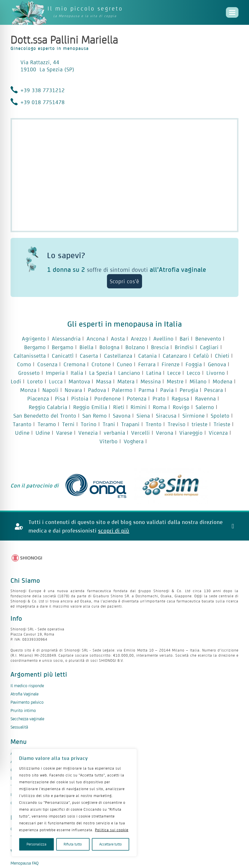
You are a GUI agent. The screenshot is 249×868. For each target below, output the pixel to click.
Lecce (174, 373)
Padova (97, 390)
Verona (165, 433)
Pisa (60, 398)
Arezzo (139, 339)
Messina (151, 381)
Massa (104, 381)
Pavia (167, 390)
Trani (109, 424)
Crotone (101, 364)
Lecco (194, 373)
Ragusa (180, 398)
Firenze (171, 364)
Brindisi (184, 347)
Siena (143, 416)
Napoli (51, 390)
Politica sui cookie (112, 830)
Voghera (134, 441)
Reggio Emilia (90, 407)
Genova (217, 364)
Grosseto (29, 373)
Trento (154, 424)
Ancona (96, 339)
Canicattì (63, 356)
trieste (200, 424)
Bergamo (35, 347)
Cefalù (201, 356)
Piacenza (38, 398)
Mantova (79, 381)
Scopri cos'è (124, 281)
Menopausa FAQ (25, 863)
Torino (89, 424)
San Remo (95, 416)
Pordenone (108, 398)
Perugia (189, 390)
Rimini (139, 407)
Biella (87, 347)
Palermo (122, 390)
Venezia (88, 433)
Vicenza (218, 433)
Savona (122, 416)
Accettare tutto (111, 844)
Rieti (119, 407)
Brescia (160, 347)
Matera (126, 381)
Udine (22, 433)
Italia (77, 373)
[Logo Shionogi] (27, 558)
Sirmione (194, 416)
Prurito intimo (23, 710)
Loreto (35, 381)
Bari (185, 339)
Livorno (216, 373)
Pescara (214, 390)
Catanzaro (175, 356)
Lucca (56, 381)
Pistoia (80, 398)
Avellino (164, 339)
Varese (64, 433)
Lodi (16, 381)
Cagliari (209, 347)
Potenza (137, 398)
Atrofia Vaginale (25, 694)
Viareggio (191, 433)
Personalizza (37, 844)
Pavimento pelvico (27, 702)
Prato (159, 398)
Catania (148, 356)
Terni (68, 424)
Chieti (222, 356)
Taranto (22, 424)
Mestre (175, 381)
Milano (198, 381)
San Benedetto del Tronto (45, 416)
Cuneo (125, 364)
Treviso (177, 424)
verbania (115, 433)
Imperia (55, 373)
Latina (154, 373)
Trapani (130, 424)
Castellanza (118, 356)
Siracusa (166, 416)
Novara (73, 390)
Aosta (118, 339)
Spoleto (220, 416)
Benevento (208, 339)
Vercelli (141, 433)
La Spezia (101, 373)
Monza (28, 390)
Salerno (205, 407)
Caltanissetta (30, 356)
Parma (146, 390)
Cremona (75, 364)
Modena (223, 381)
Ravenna (206, 398)
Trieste (222, 424)
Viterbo (109, 441)
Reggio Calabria (48, 407)
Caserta (89, 356)
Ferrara (147, 364)
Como (24, 364)
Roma (160, 407)
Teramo (47, 424)
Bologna (110, 347)
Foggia (194, 364)
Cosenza (47, 364)
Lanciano (129, 373)
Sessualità (19, 727)
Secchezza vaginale (27, 719)
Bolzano (135, 347)
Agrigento (34, 339)
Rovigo (181, 407)
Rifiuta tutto (73, 844)
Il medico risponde (27, 686)
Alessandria (66, 339)
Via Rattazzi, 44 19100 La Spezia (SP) (47, 66)
